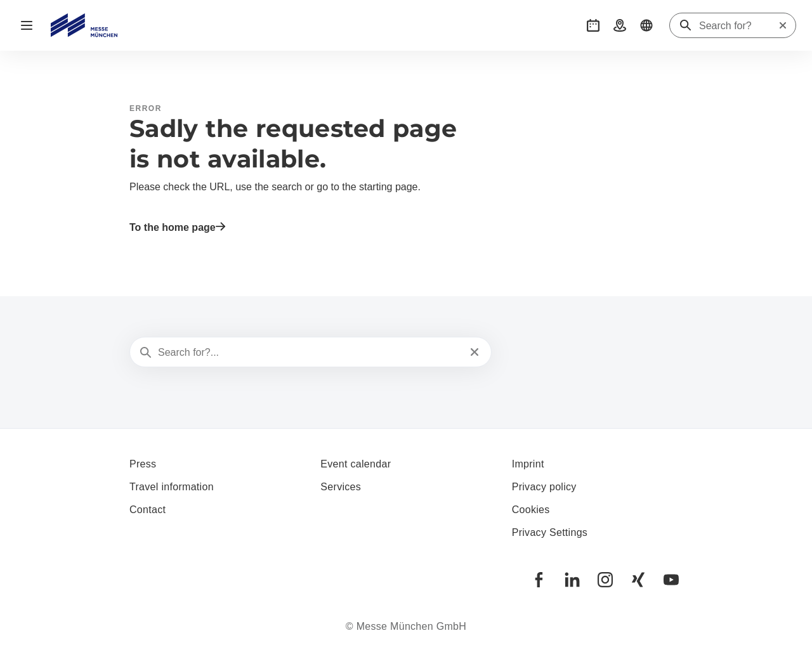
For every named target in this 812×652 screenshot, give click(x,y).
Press (143, 464)
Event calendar (356, 464)
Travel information (172, 487)
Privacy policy (544, 487)
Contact (147, 510)
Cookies (531, 510)
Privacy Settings (550, 532)
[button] (593, 25)
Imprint (528, 464)
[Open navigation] (27, 25)
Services (341, 487)
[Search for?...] (309, 353)
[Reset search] (783, 25)
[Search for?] (738, 26)
